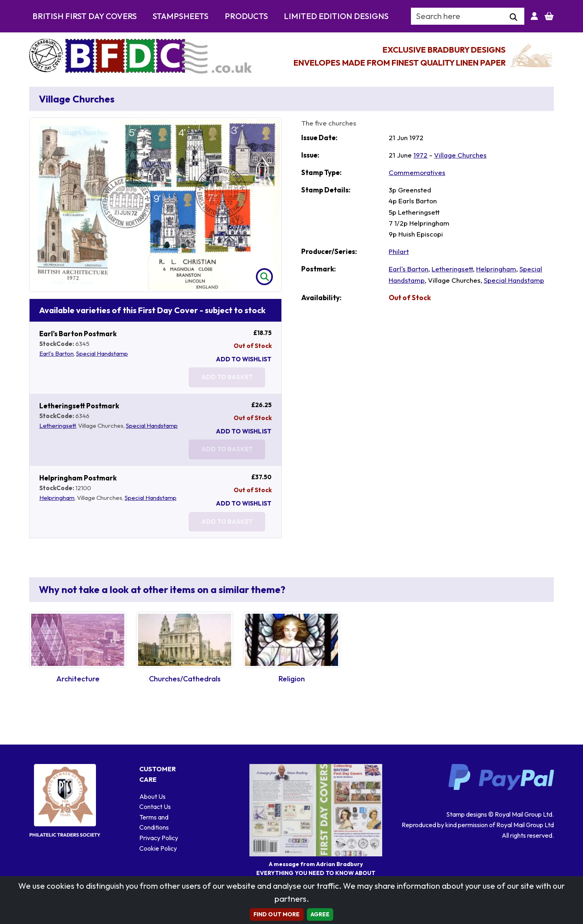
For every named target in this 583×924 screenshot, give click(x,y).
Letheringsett (57, 426)
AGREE (320, 914)
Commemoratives (417, 172)
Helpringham (57, 498)
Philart (399, 251)
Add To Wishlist (244, 359)
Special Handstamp (102, 353)
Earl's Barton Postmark (78, 334)
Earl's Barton (56, 353)
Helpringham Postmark (78, 478)
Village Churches (460, 155)
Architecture (78, 679)
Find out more (277, 914)
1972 (420, 155)
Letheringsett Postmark (79, 406)
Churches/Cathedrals (185, 679)
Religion (292, 679)
